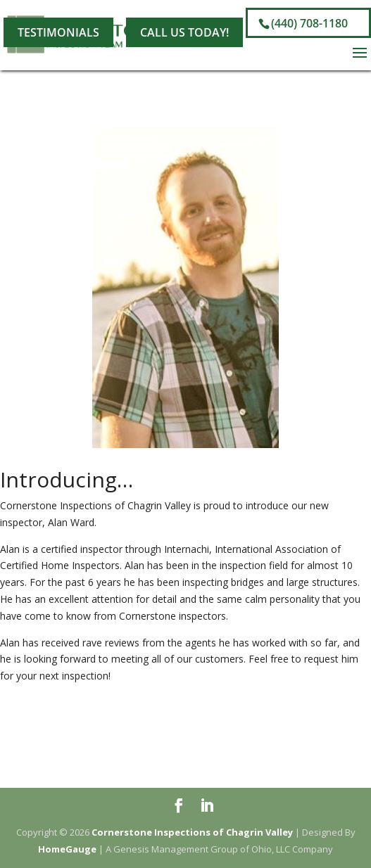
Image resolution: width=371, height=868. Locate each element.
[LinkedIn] (130, 12)
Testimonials (58, 32)
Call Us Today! (184, 32)
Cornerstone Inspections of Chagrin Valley (192, 832)
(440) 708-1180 (309, 23)
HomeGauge (67, 849)
